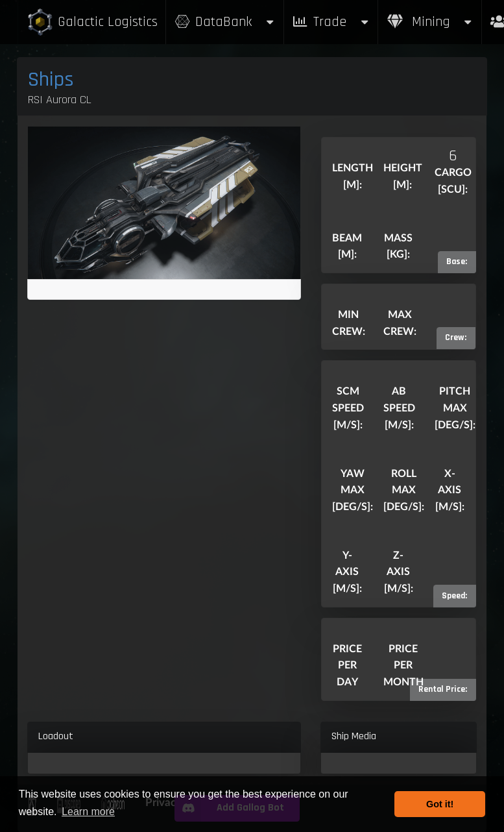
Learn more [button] (88, 812)
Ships (51, 80)
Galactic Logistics (92, 22)
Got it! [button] (440, 804)
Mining (430, 22)
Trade (331, 22)
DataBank (224, 22)
